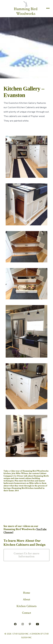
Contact (26, 613)
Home (27, 593)
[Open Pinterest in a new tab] (30, 624)
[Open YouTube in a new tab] (37, 624)
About (26, 599)
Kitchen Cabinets (26, 606)
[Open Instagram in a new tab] (23, 624)
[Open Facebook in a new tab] (15, 624)
